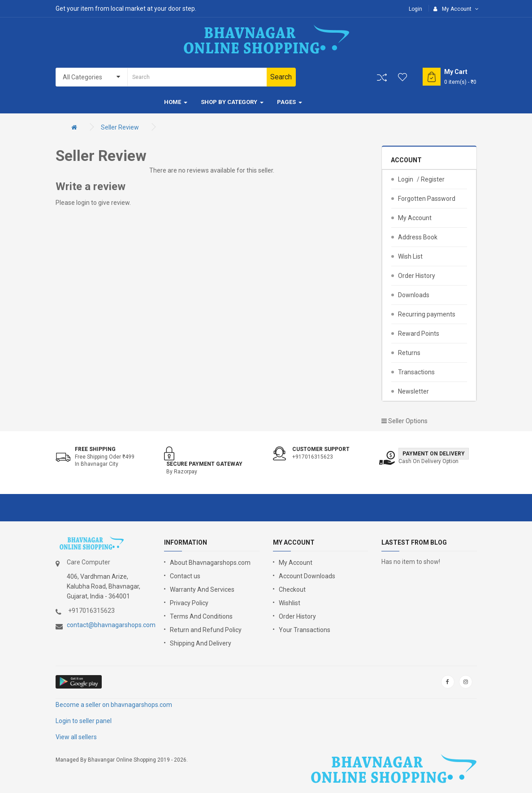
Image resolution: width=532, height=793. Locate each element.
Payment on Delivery (434, 454)
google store (79, 682)
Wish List (410, 256)
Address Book (418, 237)
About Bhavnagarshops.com (210, 563)
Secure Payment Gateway (204, 464)
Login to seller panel (84, 721)
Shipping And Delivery (201, 643)
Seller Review (120, 127)
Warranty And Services (202, 589)
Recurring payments (427, 314)
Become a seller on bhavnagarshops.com (114, 705)
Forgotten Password (427, 199)
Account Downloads (307, 576)
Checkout (292, 589)
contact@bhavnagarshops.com (111, 625)
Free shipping (95, 449)
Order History (417, 276)
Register (433, 179)
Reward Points (419, 334)
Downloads (414, 295)
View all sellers (76, 737)
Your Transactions (305, 630)
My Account (415, 218)
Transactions (416, 372)
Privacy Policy (189, 603)
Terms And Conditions (201, 616)
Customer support (321, 449)
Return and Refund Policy (206, 630)
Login (415, 9)
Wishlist (290, 603)
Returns (409, 353)
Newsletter (413, 391)
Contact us (185, 576)
